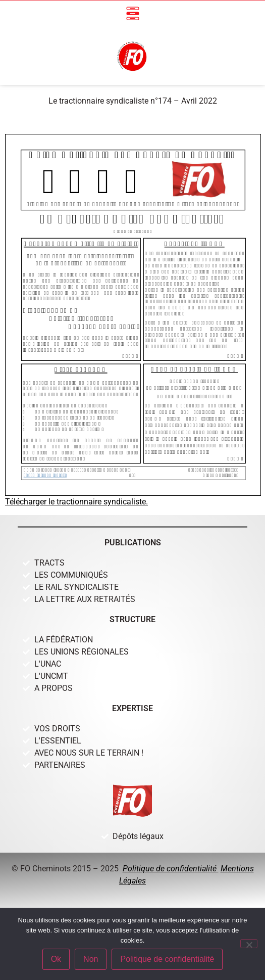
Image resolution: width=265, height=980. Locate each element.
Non (91, 959)
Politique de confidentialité (171, 869)
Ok (56, 959)
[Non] (249, 944)
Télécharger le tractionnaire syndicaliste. (76, 502)
